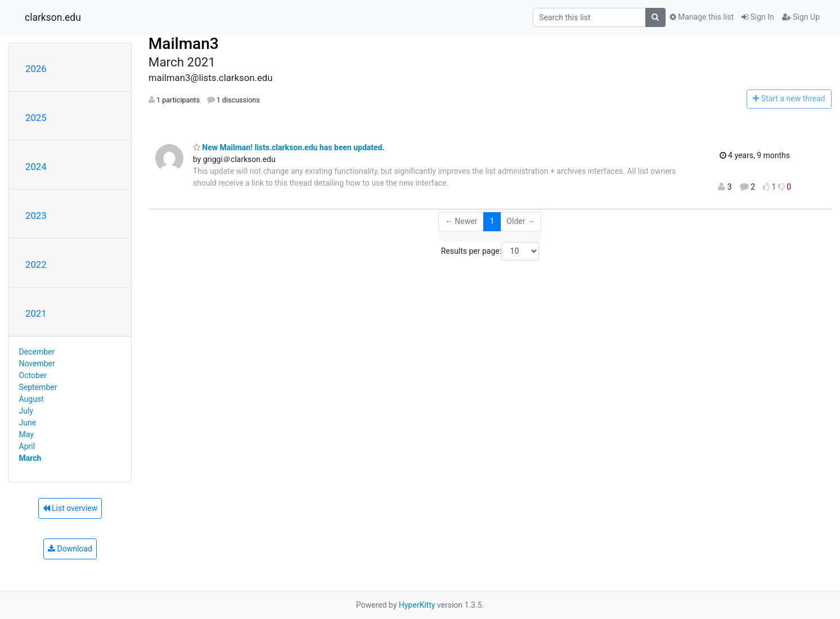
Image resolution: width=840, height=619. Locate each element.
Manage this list (702, 17)
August (32, 399)
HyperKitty (417, 605)
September (38, 387)
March (30, 458)
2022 (36, 264)
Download (70, 549)
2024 (36, 167)
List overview (70, 508)
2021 (36, 313)
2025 (36, 118)
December (37, 352)
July (26, 411)
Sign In (758, 17)
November (37, 364)
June (28, 423)
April (27, 446)
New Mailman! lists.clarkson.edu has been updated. (289, 147)
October (33, 375)
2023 (36, 216)
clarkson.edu (53, 17)
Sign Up (801, 17)
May (26, 434)
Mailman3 (184, 44)
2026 (36, 69)
